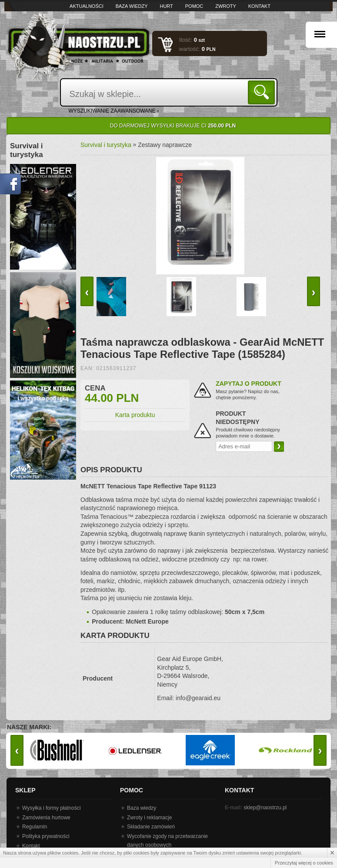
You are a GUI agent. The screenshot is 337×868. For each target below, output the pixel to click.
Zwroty (226, 6)
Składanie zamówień (151, 827)
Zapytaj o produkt (249, 384)
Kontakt (259, 6)
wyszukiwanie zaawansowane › (114, 111)
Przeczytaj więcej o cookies (304, 863)
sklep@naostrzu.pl (265, 808)
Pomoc (194, 6)
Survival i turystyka (106, 145)
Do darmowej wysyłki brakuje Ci (173, 126)
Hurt (166, 6)
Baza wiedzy (132, 6)
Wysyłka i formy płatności (52, 808)
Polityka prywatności (46, 836)
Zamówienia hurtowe (46, 818)
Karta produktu (135, 415)
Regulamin (35, 827)
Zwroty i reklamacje (149, 818)
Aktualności (87, 6)
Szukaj (263, 92)
